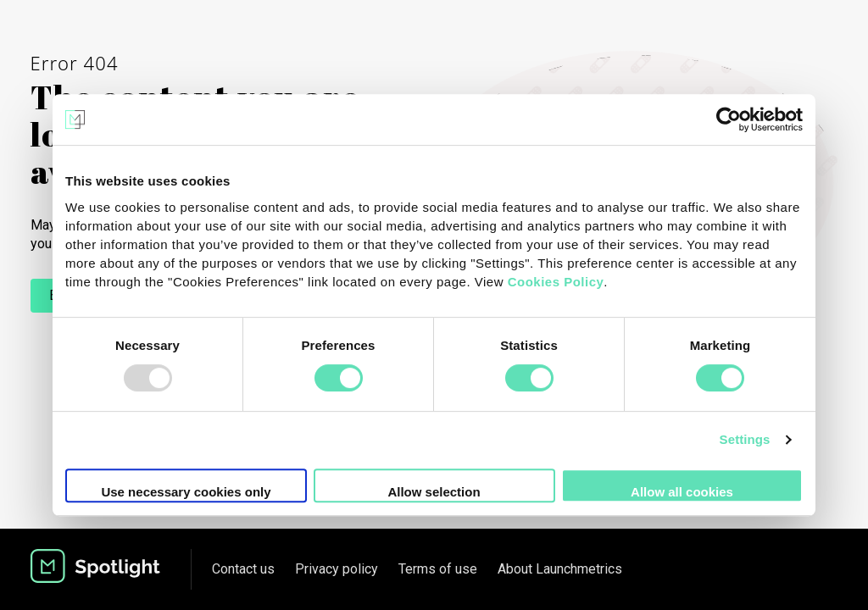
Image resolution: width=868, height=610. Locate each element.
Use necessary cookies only (186, 492)
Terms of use (438, 569)
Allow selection (434, 492)
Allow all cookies (682, 492)
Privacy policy (337, 569)
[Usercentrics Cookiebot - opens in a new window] (729, 119)
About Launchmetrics (560, 569)
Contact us (243, 569)
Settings (745, 439)
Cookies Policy (556, 282)
